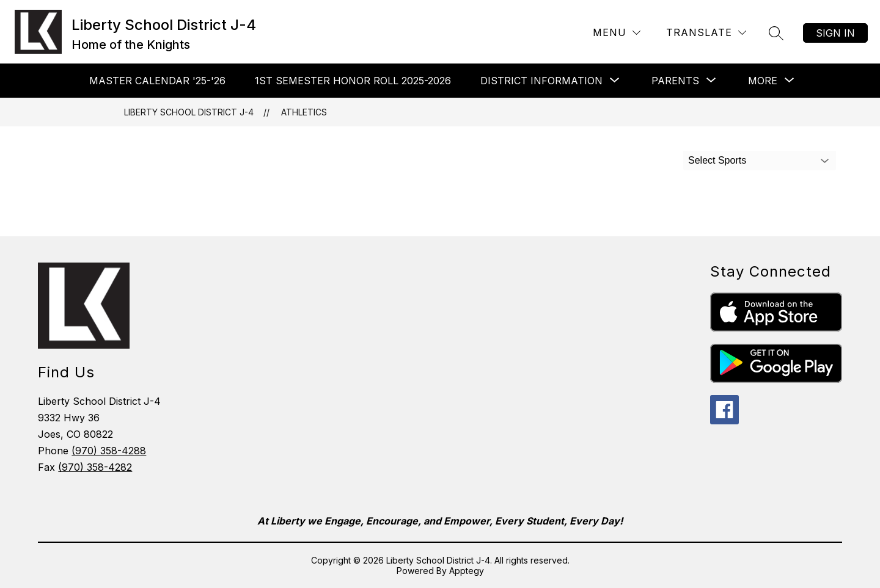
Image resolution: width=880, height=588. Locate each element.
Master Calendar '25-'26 (157, 81)
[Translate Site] (706, 33)
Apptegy (467, 571)
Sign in (835, 33)
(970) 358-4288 (109, 451)
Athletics (304, 112)
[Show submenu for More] (763, 81)
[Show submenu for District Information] (541, 81)
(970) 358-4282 (95, 467)
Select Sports (717, 160)
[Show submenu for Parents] (675, 81)
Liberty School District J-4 (189, 112)
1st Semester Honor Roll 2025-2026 (353, 81)
